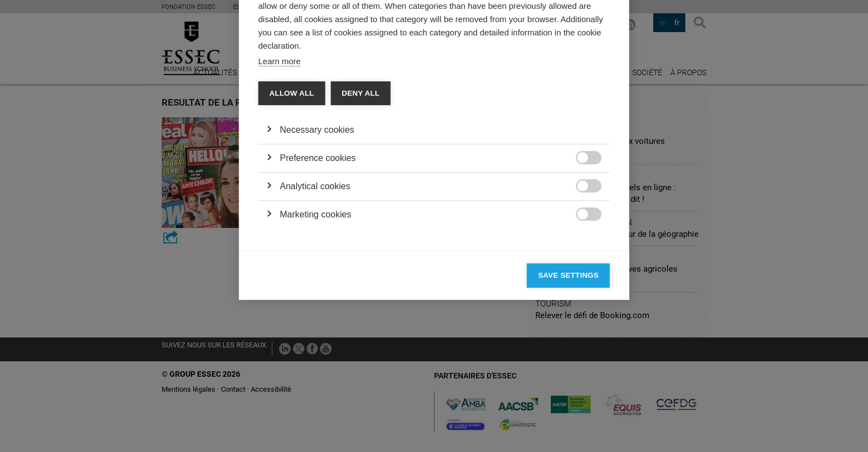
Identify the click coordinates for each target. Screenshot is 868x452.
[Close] (599, 54)
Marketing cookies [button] (316, 336)
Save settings (569, 396)
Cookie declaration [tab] (416, 86)
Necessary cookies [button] (317, 251)
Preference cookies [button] (318, 279)
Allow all (292, 214)
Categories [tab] (290, 86)
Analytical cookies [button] (315, 307)
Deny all (360, 214)
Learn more (280, 182)
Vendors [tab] (346, 86)
